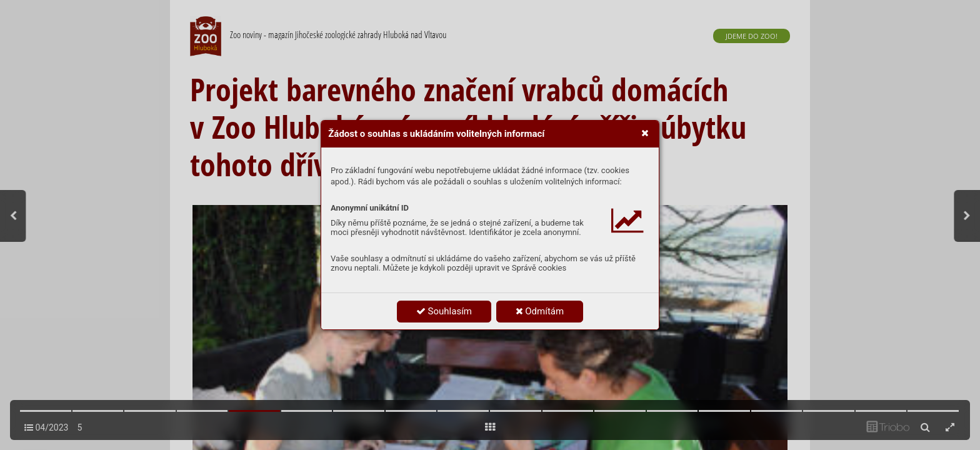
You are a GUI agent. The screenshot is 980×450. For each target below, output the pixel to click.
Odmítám (540, 311)
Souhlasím (444, 311)
